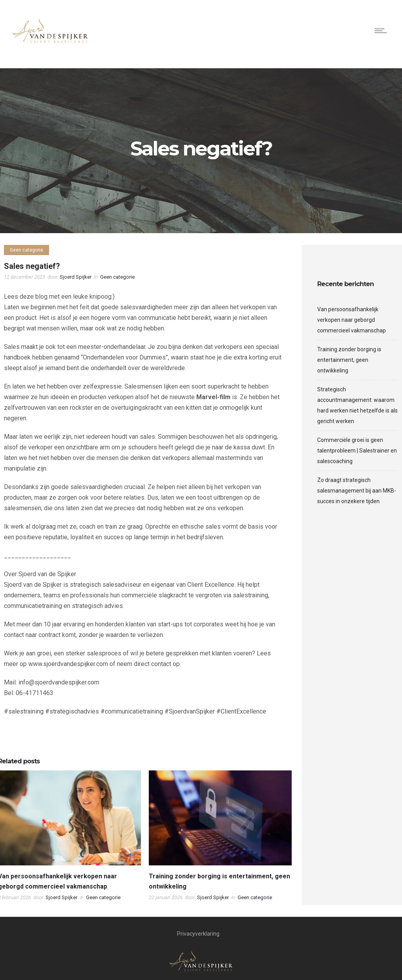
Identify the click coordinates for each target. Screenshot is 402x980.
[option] (220, 838)
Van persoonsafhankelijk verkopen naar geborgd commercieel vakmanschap (352, 320)
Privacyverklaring (198, 934)
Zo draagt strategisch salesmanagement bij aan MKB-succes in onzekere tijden (357, 491)
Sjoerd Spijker (76, 277)
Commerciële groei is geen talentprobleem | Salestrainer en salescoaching (357, 451)
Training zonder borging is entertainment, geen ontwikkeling (349, 360)
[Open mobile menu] (382, 31)
